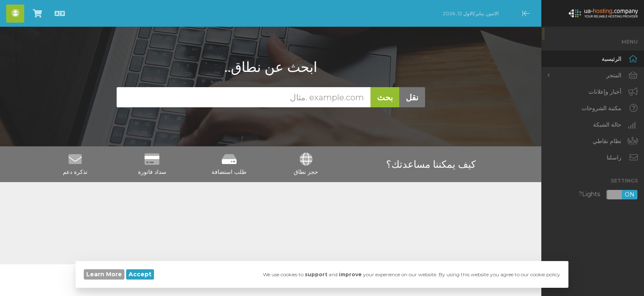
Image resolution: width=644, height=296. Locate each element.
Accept (140, 274)
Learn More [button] (104, 274)
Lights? (608, 195)
